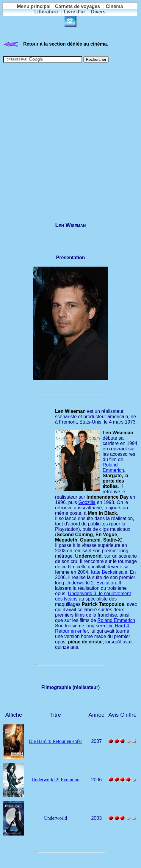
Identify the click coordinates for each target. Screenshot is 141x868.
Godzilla (87, 502)
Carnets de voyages (77, 6)
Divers (98, 12)
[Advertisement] (70, 139)
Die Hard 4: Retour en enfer (55, 741)
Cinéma (115, 6)
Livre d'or (74, 12)
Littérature (46, 12)
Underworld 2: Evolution (91, 583)
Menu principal (34, 6)
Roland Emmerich (113, 468)
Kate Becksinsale (109, 572)
